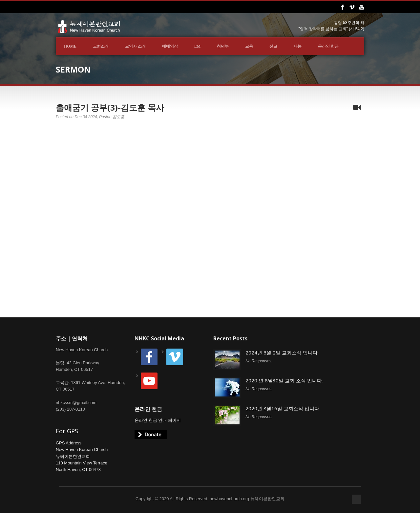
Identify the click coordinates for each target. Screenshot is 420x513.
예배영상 (170, 46)
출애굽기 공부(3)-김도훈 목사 (110, 107)
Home (70, 46)
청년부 (223, 46)
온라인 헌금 (328, 46)
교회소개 (101, 46)
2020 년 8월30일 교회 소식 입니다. (284, 380)
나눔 (298, 46)
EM (197, 46)
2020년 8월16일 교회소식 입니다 (282, 408)
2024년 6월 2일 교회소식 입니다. (282, 353)
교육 (249, 46)
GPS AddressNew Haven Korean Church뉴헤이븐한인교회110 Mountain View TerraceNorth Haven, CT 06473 (82, 456)
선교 (273, 46)
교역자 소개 (135, 46)
